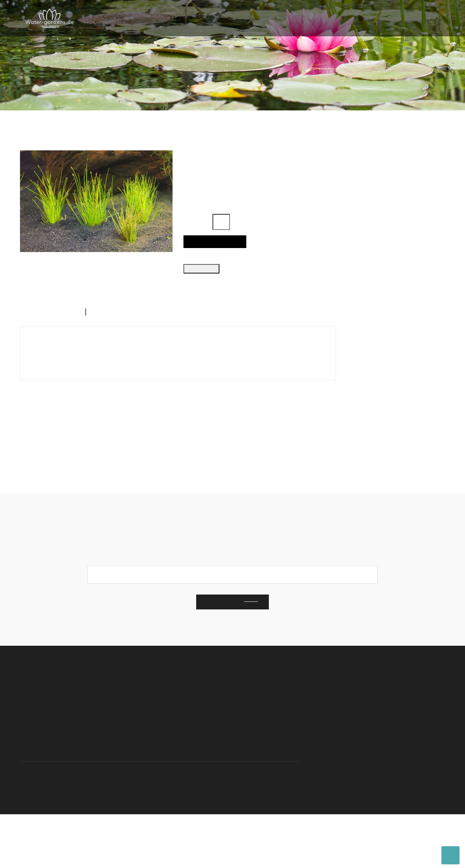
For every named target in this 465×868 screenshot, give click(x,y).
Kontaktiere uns (332, 757)
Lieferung (397, 768)
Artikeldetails (115, 348)
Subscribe (224, 656)
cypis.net (191, 824)
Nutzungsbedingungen (341, 768)
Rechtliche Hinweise (338, 780)
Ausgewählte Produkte (377, 133)
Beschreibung (47, 348)
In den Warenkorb (212, 250)
